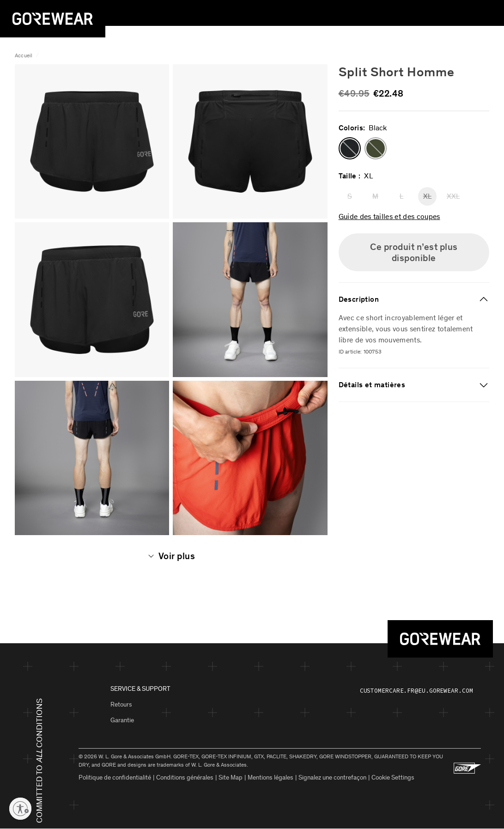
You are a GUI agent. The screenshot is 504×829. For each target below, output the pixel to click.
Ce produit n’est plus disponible (414, 252)
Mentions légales (270, 777)
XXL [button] (453, 196)
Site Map (231, 777)
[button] (350, 148)
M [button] (375, 196)
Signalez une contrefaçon (332, 777)
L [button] (401, 196)
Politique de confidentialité (115, 777)
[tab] (414, 299)
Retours (121, 704)
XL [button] (427, 196)
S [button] (350, 196)
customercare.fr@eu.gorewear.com (416, 691)
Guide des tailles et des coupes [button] (389, 216)
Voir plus (171, 556)
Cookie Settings (393, 777)
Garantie (122, 720)
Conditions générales (185, 777)
